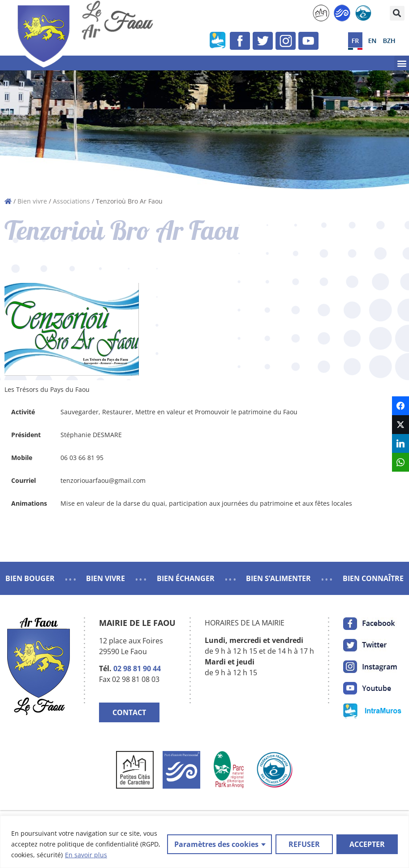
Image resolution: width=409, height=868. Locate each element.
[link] (321, 13)
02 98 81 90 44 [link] (137, 668)
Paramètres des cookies (216, 844)
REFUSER (304, 844)
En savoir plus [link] (86, 855)
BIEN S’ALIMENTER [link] (278, 578)
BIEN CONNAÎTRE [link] (373, 578)
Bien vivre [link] (32, 201)
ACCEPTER (367, 844)
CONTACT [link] (129, 712)
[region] (204, 842)
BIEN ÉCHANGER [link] (186, 578)
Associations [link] (71, 201)
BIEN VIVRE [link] (105, 578)
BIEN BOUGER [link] (30, 578)
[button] (397, 13)
